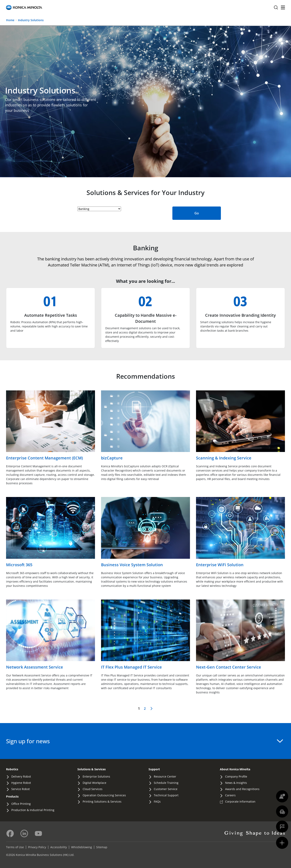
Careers (230, 795)
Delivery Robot (21, 776)
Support (154, 769)
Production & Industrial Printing (33, 810)
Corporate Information (240, 801)
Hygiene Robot (21, 783)
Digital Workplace (94, 783)
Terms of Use (15, 847)
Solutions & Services (92, 769)
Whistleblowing (82, 847)
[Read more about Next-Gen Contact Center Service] (240, 635)
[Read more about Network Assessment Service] (51, 635)
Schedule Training (166, 783)
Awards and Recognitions (242, 789)
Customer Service (166, 789)
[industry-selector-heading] (99, 209)
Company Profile (236, 776)
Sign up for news (144, 741)
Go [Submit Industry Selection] (197, 213)
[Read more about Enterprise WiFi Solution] (240, 532)
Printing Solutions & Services (102, 801)
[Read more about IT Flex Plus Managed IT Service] (145, 635)
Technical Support (166, 795)
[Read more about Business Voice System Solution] (145, 532)
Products (12, 796)
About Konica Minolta (235, 769)
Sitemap (102, 847)
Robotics (12, 769)
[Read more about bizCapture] (145, 426)
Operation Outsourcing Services (104, 795)
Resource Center (165, 776)
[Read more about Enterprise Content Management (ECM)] (51, 426)
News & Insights (236, 783)
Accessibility (59, 847)
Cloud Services (93, 789)
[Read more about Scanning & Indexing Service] (240, 426)
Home (10, 20)
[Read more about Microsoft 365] (51, 532)
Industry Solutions (31, 20)
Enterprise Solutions (96, 776)
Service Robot (21, 789)
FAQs (157, 801)
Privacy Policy (37, 847)
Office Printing (21, 804)
